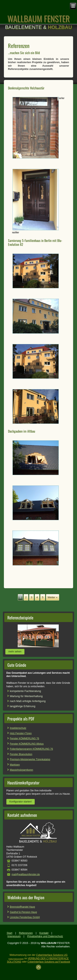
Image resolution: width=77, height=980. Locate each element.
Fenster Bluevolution (21, 754)
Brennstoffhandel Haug (22, 907)
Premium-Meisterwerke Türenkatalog (30, 759)
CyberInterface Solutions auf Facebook (49, 962)
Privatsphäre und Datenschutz (45, 936)
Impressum (14, 936)
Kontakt (44, 933)
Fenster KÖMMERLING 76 (25, 738)
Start (10, 933)
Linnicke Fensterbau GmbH (25, 917)
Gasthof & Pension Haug (23, 912)
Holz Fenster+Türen (21, 733)
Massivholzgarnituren (21, 770)
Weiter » (53, 597)
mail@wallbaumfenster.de (26, 874)
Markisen (15, 765)
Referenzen (26, 933)
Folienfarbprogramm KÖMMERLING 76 (31, 749)
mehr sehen (15, 652)
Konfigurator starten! (21, 802)
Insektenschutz (18, 728)
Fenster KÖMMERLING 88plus (27, 744)
